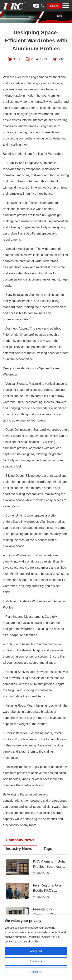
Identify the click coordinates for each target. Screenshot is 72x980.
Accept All (36, 951)
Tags (48, 849)
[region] (36, 947)
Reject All (36, 972)
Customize (36, 961)
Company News (20, 840)
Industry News (19, 849)
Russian (54, 6)
